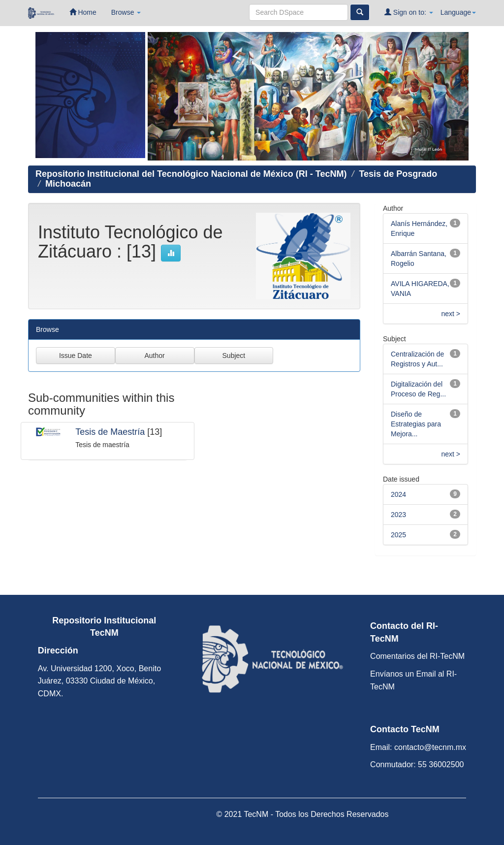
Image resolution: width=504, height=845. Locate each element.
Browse (126, 12)
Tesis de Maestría (110, 432)
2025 (398, 535)
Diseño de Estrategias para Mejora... (416, 424)
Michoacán (68, 184)
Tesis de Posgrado (398, 174)
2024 (398, 494)
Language (458, 12)
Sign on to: (409, 12)
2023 (398, 515)
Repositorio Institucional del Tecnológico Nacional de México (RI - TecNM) (191, 174)
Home (83, 12)
